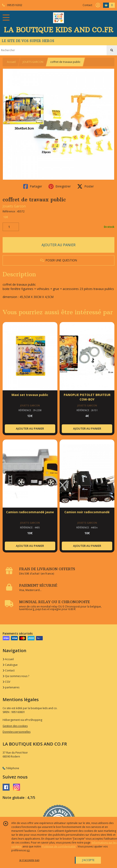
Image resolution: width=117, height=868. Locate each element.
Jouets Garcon (14, 206)
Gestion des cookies (15, 726)
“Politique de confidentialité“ (59, 846)
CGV (6, 682)
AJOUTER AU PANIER (58, 245)
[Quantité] (11, 227)
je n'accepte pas (29, 860)
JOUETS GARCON (33, 62)
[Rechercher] (112, 50)
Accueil (11, 62)
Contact (87, 5)
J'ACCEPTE (88, 860)
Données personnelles (17, 732)
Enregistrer (60, 186)
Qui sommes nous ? (16, 676)
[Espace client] (98, 5)
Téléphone (11, 768)
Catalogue (10, 665)
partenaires (11, 687)
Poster (85, 186)
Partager (33, 186)
